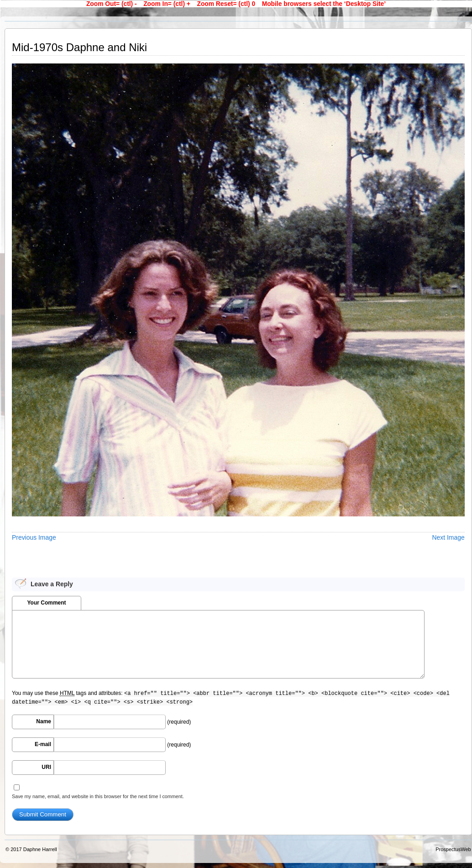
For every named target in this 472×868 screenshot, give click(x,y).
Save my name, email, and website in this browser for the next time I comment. (98, 796)
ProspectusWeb (453, 849)
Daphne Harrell (40, 849)
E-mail (43, 744)
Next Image (448, 537)
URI (46, 767)
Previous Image (34, 537)
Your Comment (46, 603)
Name (44, 721)
